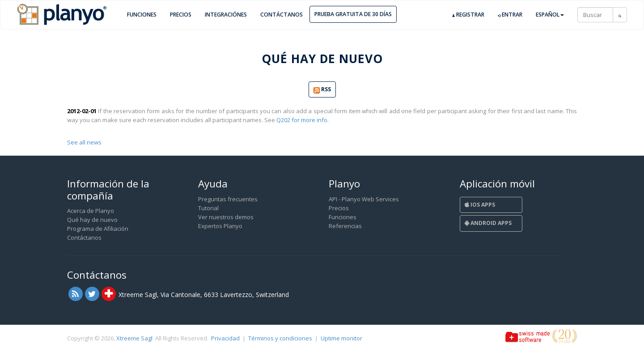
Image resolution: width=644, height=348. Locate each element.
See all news (84, 142)
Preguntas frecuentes (228, 199)
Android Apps (488, 223)
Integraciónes (226, 15)
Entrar (510, 15)
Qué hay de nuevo (92, 220)
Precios (181, 15)
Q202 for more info (302, 120)
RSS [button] (322, 90)
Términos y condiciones (280, 338)
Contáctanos (282, 15)
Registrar (468, 15)
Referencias (345, 226)
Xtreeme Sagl (134, 338)
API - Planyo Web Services (364, 199)
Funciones (142, 15)
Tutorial (208, 208)
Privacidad (225, 338)
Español (550, 15)
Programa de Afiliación (98, 229)
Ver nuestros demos (226, 217)
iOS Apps (480, 205)
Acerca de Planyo (91, 211)
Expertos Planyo (220, 226)
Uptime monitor (341, 338)
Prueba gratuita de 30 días (353, 14)
